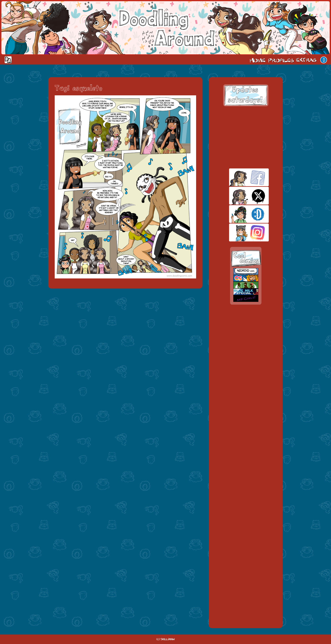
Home (258, 60)
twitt (242, 196)
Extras (307, 60)
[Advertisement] (246, 137)
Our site (324, 60)
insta (242, 232)
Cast (281, 60)
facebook (242, 177)
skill (242, 214)
